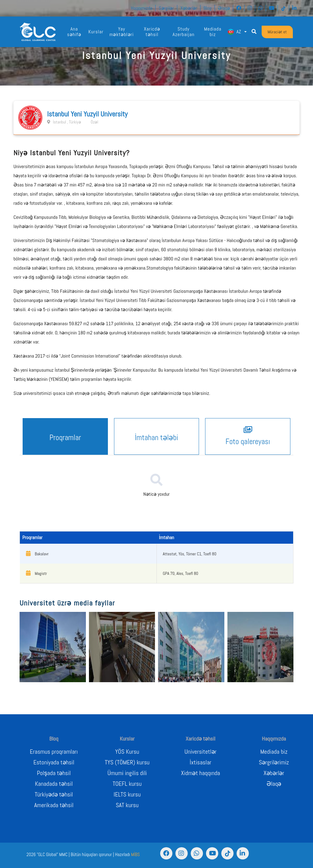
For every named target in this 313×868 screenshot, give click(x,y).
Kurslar (96, 32)
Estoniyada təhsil (54, 762)
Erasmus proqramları (54, 752)
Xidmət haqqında (201, 773)
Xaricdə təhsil (152, 32)
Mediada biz (213, 32)
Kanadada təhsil (54, 784)
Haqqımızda (142, 8)
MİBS (136, 854)
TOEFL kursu (127, 784)
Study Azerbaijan (184, 32)
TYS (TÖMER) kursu (127, 762)
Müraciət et (277, 32)
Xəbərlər (189, 8)
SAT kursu (127, 805)
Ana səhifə (74, 32)
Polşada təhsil (54, 773)
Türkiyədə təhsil (54, 794)
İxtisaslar (201, 762)
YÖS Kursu (127, 752)
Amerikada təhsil (54, 805)
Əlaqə (224, 8)
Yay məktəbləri (122, 32)
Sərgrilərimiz (274, 762)
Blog (208, 8)
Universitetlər (201, 752)
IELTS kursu (127, 794)
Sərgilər (166, 8)
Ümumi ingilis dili (127, 773)
